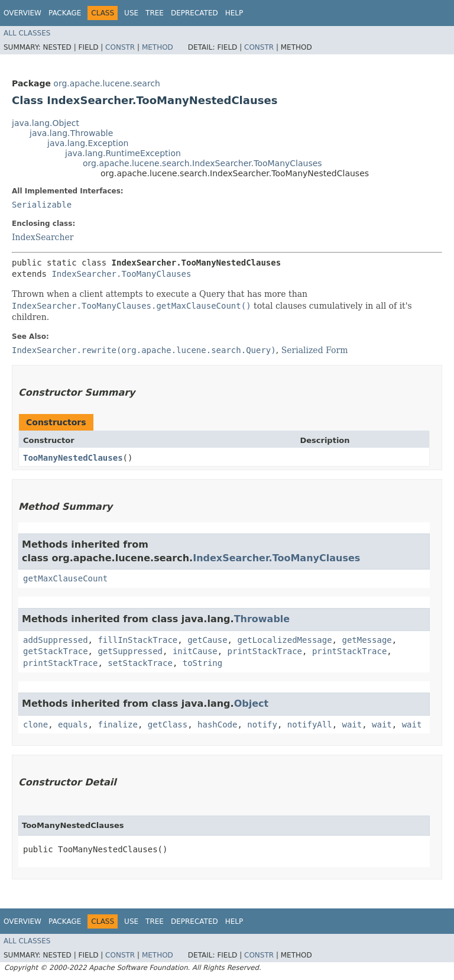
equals (73, 725)
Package (65, 13)
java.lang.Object (46, 123)
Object (252, 704)
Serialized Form (315, 350)
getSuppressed (130, 651)
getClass (168, 725)
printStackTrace (265, 651)
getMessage (367, 640)
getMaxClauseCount (65, 578)
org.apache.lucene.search (107, 83)
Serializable (42, 205)
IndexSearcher (43, 237)
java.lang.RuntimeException (123, 153)
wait (352, 725)
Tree (155, 13)
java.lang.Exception (88, 143)
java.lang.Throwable (71, 133)
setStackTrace (140, 663)
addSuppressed (56, 640)
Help (234, 13)
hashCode (217, 725)
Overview (22, 13)
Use (131, 13)
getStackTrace (56, 651)
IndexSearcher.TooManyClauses (121, 274)
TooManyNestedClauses (73, 458)
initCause (195, 651)
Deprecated (194, 13)
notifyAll (310, 725)
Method (158, 47)
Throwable (262, 619)
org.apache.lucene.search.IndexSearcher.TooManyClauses (202, 163)
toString (202, 663)
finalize (117, 725)
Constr (120, 47)
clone (35, 725)
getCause (207, 640)
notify (262, 725)
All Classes (27, 33)
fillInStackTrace (137, 640)
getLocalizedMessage (284, 640)
